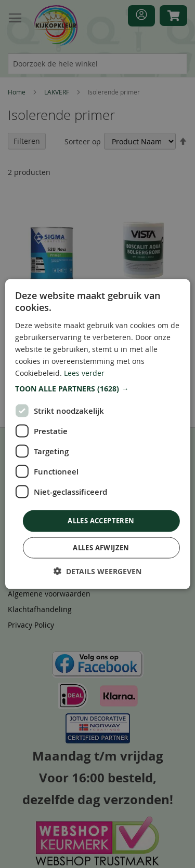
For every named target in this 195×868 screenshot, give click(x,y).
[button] (97, 389)
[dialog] (97, 434)
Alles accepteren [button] (101, 521)
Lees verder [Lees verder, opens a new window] (84, 373)
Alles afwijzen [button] (101, 547)
